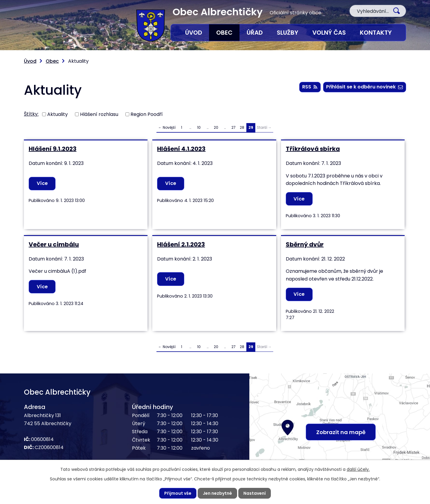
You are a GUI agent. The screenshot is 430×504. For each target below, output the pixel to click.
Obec (224, 33)
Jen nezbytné (217, 493)
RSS (310, 87)
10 (199, 127)
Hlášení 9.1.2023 (53, 149)
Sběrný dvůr (305, 244)
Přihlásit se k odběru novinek (364, 87)
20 (216, 127)
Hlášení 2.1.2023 (181, 244)
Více (42, 183)
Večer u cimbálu (54, 244)
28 (242, 127)
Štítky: (31, 114)
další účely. (358, 469)
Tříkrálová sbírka (313, 149)
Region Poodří (147, 114)
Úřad (255, 33)
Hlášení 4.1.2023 (181, 149)
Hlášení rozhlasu (99, 114)
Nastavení (255, 493)
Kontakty (376, 33)
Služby (288, 33)
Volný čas (329, 33)
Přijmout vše (178, 493)
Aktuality (57, 114)
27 (234, 127)
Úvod (194, 33)
